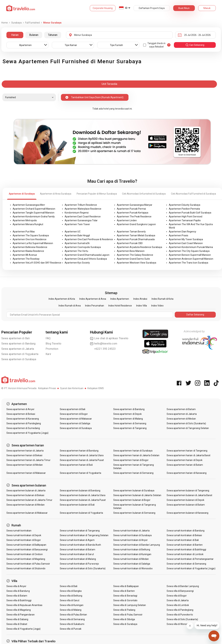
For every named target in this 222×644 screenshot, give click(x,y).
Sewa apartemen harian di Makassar (26, 473)
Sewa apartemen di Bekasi (21, 414)
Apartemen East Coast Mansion (186, 243)
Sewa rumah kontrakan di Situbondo (26, 568)
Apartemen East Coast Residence (83, 217)
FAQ (48, 338)
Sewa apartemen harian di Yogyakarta (80, 473)
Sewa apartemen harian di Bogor (131, 460)
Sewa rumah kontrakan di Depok (24, 535)
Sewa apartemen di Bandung (18, 344)
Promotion (52, 349)
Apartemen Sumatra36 (77, 243)
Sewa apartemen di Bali (16, 338)
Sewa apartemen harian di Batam (185, 465)
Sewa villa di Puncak (71, 629)
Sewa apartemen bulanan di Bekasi (25, 495)
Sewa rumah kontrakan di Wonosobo (133, 568)
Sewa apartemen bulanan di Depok (185, 500)
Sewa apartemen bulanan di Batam (186, 505)
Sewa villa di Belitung (71, 596)
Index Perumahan (95, 306)
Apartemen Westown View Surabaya (136, 263)
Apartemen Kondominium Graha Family (34, 217)
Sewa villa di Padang (124, 610)
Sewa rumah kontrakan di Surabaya (133, 535)
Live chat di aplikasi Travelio (109, 338)
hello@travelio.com (104, 344)
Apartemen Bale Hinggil (77, 235)
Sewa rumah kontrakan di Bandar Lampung (137, 545)
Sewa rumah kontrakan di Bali (183, 540)
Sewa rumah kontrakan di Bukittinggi (186, 550)
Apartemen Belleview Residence (30, 247)
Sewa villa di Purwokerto (180, 615)
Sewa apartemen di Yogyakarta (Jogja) (28, 433)
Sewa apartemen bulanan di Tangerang (188, 491)
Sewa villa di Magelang (19, 610)
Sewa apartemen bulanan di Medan (26, 505)
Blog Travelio (54, 344)
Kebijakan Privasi (47, 388)
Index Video (157, 306)
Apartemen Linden (127, 220)
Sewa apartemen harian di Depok (185, 460)
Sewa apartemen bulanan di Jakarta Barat (189, 495)
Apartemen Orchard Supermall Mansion (34, 209)
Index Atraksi (140, 299)
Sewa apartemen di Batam (181, 409)
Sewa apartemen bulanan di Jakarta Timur (29, 500)
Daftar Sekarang (195, 315)
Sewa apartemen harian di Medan (25, 465)
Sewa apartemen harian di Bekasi (24, 455)
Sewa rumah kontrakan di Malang (78, 559)
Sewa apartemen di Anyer (20, 409)
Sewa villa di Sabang (17, 619)
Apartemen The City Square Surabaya (189, 251)
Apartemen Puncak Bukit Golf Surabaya (190, 213)
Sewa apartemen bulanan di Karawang (187, 513)
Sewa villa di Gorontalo (125, 600)
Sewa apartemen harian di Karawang (187, 473)
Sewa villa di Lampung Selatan (130, 605)
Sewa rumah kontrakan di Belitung (132, 550)
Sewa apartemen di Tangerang (130, 428)
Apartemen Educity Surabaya (185, 205)
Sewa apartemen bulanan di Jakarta (26, 491)
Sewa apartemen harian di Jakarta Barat (188, 455)
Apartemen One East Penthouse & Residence (89, 239)
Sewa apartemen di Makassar (76, 419)
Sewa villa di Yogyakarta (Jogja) (24, 629)
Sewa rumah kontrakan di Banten (185, 545)
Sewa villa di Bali (69, 586)
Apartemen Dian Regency (182, 232)
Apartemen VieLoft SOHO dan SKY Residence (37, 263)
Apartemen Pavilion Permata (184, 209)
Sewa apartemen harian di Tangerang (187, 451)
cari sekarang (195, 45)
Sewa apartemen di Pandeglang (24, 423)
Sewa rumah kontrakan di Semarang (186, 564)
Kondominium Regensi (77, 213)
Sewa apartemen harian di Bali (76, 465)
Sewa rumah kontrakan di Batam (77, 550)
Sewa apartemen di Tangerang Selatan (188, 428)
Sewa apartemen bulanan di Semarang (134, 513)
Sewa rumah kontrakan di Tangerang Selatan (84, 535)
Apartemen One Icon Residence (30, 239)
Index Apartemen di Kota (62, 299)
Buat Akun (184, 8)
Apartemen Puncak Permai (131, 209)
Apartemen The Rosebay (26, 259)
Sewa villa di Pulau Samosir (128, 615)
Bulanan (34, 35)
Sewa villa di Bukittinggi (19, 600)
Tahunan (53, 35)
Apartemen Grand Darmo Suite (133, 259)
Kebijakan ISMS (96, 388)
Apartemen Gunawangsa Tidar (81, 220)
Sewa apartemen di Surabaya (19, 359)
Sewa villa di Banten (124, 591)
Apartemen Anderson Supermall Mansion (191, 259)
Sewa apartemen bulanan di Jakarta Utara (83, 495)
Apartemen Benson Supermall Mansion (190, 255)
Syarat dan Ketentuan (72, 388)
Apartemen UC (73, 232)
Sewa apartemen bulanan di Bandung (80, 491)
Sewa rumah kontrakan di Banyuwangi (27, 550)
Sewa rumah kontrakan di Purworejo (79, 564)
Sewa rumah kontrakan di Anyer (130, 540)
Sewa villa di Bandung (18, 591)
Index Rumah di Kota (162, 299)
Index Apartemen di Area (93, 299)
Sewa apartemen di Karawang (23, 419)
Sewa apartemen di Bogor (74, 414)
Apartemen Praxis (179, 235)
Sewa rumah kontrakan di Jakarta (132, 531)
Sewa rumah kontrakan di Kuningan (132, 554)
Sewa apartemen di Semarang (130, 423)
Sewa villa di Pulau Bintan (73, 615)
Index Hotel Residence (120, 306)
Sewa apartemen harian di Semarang (133, 473)
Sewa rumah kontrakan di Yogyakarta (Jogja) (191, 568)
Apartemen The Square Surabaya (31, 235)
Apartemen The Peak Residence (134, 217)
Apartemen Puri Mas (24, 232)
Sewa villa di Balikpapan (126, 586)
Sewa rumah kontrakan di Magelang (26, 559)
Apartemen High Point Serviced (186, 217)
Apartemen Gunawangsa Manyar (135, 205)
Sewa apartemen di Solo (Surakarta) (186, 423)
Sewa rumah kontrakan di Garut (77, 554)
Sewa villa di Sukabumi (72, 624)
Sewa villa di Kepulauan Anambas (24, 605)
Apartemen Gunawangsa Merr (29, 205)
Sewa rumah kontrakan (19, 531)
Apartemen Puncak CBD (130, 243)
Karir (48, 354)
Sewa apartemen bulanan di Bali (77, 505)
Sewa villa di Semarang (72, 619)
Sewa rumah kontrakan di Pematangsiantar (190, 559)
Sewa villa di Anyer (16, 586)
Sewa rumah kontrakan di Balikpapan (26, 545)
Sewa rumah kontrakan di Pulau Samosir (28, 564)
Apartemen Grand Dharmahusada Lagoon (87, 255)
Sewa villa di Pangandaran (21, 615)
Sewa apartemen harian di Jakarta (25, 451)
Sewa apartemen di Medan (181, 419)
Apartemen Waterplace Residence (83, 209)
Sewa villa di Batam (17, 596)
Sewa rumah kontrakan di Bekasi (184, 535)
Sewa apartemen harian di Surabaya (133, 451)
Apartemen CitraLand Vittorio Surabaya (86, 259)
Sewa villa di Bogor (177, 596)
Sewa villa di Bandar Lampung (183, 586)
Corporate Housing (103, 8)
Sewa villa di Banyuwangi (180, 591)
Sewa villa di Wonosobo (179, 624)
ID (126, 8)
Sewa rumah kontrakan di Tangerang (80, 531)
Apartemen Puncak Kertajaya (133, 213)
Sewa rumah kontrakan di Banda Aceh (80, 545)
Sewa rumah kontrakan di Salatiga (132, 564)
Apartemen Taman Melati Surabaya (136, 235)
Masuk (207, 8)
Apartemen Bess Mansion (131, 251)
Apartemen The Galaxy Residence (135, 255)
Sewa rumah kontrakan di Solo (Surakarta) (83, 568)
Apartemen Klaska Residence (28, 251)
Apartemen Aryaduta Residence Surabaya (139, 247)
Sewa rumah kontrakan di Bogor (24, 540)
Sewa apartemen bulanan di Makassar (27, 513)
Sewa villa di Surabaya (125, 624)
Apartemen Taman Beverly (131, 232)
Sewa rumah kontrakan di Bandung (186, 531)
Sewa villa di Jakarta (178, 600)
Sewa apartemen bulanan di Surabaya (134, 491)
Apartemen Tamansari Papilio (185, 220)
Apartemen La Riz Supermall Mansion (33, 243)
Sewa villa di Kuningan (72, 605)
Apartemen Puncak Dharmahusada (136, 239)
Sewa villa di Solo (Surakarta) (182, 619)
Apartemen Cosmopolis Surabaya (83, 247)
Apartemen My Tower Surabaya (186, 239)
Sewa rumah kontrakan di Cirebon (25, 554)
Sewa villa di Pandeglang (180, 610)
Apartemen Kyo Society (77, 263)
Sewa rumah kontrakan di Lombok (185, 554)
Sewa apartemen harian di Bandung (79, 451)
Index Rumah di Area (70, 306)
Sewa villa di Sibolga (124, 619)
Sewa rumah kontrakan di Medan (131, 559)
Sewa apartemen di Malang (128, 419)
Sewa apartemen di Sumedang (23, 428)
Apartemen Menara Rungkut (28, 224)
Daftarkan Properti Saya (152, 8)
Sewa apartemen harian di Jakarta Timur (29, 460)
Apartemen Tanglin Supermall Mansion (34, 213)
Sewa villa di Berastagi (125, 596)
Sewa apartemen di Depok (127, 414)
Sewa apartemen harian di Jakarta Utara (82, 455)
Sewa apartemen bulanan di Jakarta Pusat (83, 500)
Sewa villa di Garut (70, 600)
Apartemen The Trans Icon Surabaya (188, 263)
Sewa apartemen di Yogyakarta (20, 354)
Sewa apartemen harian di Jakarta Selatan (136, 455)
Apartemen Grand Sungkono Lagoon (136, 224)
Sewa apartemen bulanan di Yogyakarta (81, 513)
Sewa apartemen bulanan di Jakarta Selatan (137, 495)
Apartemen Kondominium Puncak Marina (191, 247)
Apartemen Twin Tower (77, 224)
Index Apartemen (120, 299)
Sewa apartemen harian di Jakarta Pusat (82, 460)
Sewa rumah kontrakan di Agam (77, 540)
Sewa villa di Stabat (17, 624)
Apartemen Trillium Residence (81, 205)
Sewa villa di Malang (71, 610)
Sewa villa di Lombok (178, 605)
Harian (15, 35)
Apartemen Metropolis (25, 220)
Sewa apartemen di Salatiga (75, 423)
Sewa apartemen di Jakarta (18, 349)
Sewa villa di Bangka (71, 591)
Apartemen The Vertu (76, 251)
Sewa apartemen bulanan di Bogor (132, 500)
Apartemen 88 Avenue (25, 255)
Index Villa (142, 306)
